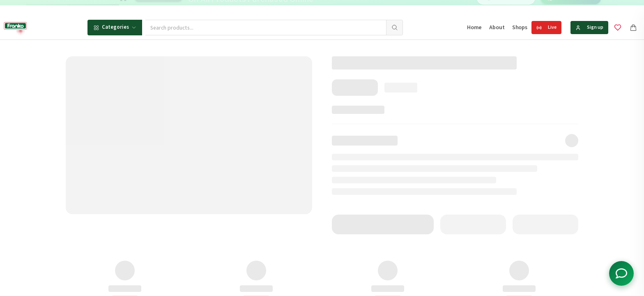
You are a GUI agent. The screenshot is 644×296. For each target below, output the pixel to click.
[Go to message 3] (350, 8)
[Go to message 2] (341, 8)
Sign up (589, 27)
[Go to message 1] (332, 8)
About (497, 28)
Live (546, 27)
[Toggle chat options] (621, 273)
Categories (115, 27)
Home (474, 28)
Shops (520, 28)
